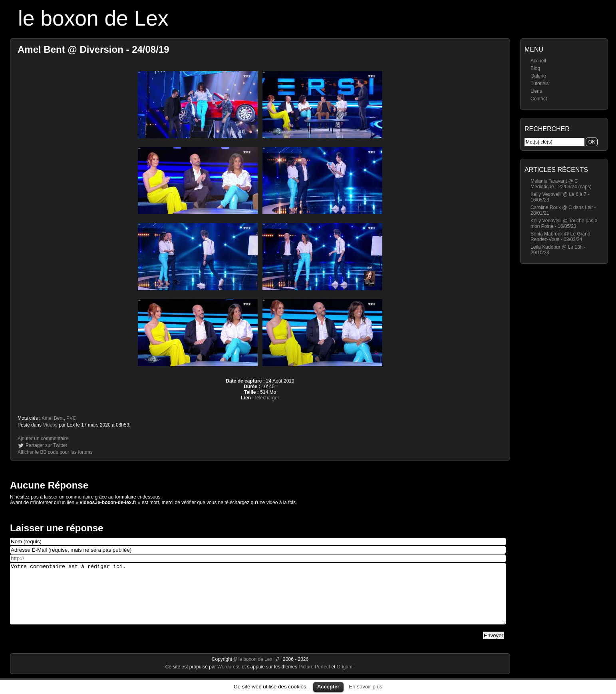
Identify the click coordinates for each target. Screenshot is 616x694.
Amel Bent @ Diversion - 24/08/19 (93, 49)
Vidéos (50, 425)
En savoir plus (366, 687)
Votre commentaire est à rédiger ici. (258, 600)
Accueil (538, 61)
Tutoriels (540, 84)
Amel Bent (53, 418)
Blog (535, 68)
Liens (536, 91)
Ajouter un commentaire (43, 439)
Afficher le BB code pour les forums (55, 452)
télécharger (267, 398)
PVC (71, 418)
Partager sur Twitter (46, 445)
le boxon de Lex (93, 18)
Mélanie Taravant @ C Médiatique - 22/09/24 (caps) (561, 184)
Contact (539, 99)
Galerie (538, 76)
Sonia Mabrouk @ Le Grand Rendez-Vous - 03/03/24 (560, 237)
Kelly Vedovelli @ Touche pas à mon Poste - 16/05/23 (564, 223)
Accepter (328, 687)
